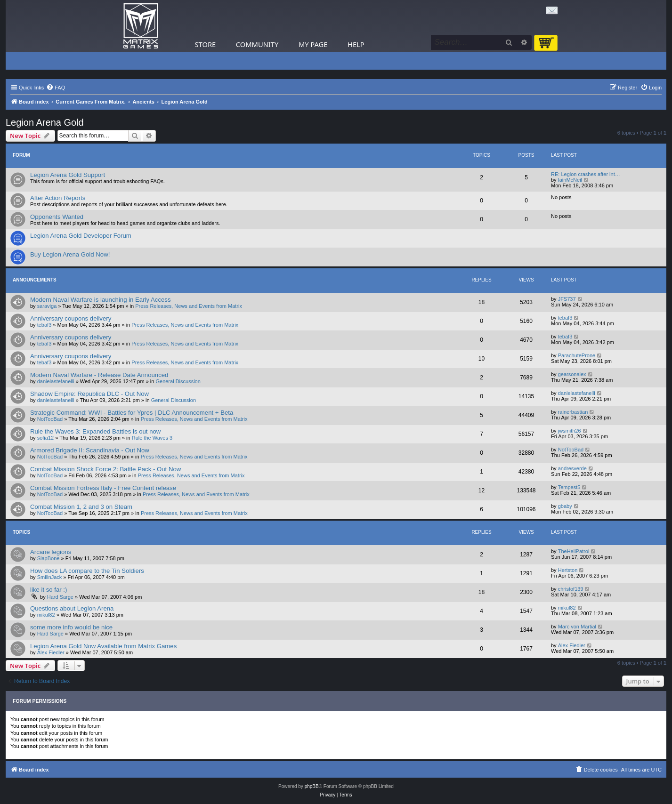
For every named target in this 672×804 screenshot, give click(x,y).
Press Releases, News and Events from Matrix (189, 306)
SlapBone (49, 558)
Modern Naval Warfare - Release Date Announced (99, 375)
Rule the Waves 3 (152, 438)
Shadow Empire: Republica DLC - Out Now (89, 394)
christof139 (571, 589)
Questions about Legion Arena (72, 608)
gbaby (565, 506)
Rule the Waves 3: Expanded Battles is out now (95, 431)
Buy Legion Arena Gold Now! (70, 254)
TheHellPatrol (574, 551)
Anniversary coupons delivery (71, 318)
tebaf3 (45, 325)
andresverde (572, 468)
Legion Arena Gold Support (68, 175)
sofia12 (45, 438)
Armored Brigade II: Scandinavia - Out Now (90, 450)
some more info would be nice (71, 627)
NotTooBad (50, 419)
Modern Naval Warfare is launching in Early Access (101, 300)
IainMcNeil (570, 180)
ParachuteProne (577, 355)
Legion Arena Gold (45, 122)
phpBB (312, 786)
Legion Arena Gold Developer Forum (81, 236)
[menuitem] (56, 88)
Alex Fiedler (51, 652)
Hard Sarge (60, 597)
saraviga (47, 306)
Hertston (568, 570)
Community (257, 44)
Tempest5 (569, 487)
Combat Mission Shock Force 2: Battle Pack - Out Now (105, 469)
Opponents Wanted (57, 217)
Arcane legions (51, 552)
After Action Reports (58, 198)
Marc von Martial (577, 627)
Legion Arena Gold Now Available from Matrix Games (103, 646)
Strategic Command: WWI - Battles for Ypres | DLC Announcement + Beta (132, 413)
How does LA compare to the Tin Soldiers (87, 571)
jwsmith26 (570, 431)
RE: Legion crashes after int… (586, 174)
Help (356, 44)
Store (206, 44)
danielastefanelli (56, 381)
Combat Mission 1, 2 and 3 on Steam (81, 507)
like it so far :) (49, 590)
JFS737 (567, 299)
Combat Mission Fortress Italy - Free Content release (103, 488)
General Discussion (178, 381)
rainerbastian (573, 412)
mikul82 (46, 615)
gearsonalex (572, 374)
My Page (313, 44)
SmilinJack (50, 577)
